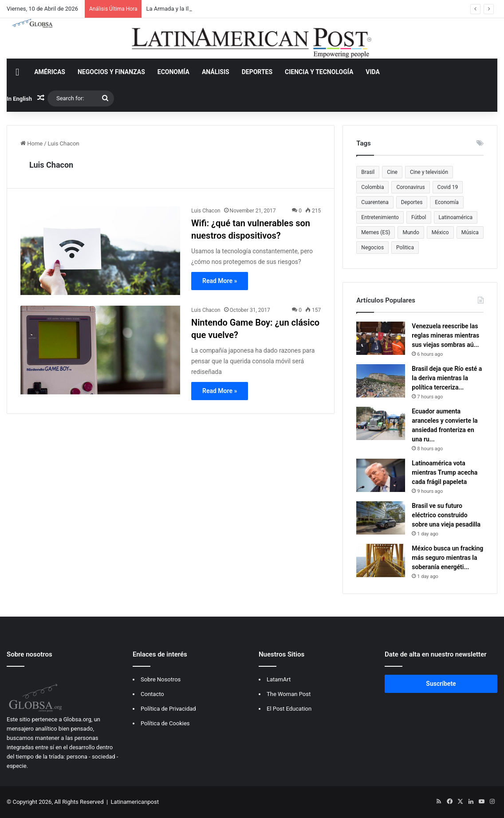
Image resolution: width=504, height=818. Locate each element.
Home (31, 144)
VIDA (373, 72)
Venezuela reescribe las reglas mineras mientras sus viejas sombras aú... (445, 335)
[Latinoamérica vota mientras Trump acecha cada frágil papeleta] (381, 475)
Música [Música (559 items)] (470, 232)
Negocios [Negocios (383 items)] (372, 248)
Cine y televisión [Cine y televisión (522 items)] (429, 172)
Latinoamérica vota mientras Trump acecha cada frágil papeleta (445, 472)
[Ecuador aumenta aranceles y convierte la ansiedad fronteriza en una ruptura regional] (381, 423)
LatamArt (279, 679)
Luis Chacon (51, 165)
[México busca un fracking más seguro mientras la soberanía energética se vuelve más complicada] (381, 560)
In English (19, 99)
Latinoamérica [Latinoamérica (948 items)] (456, 217)
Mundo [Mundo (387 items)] (411, 232)
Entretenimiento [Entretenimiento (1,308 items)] (380, 217)
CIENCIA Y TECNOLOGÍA (319, 72)
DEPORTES (257, 72)
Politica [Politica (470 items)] (405, 248)
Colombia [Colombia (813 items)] (372, 187)
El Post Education (289, 709)
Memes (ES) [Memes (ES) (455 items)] (376, 232)
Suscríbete (441, 684)
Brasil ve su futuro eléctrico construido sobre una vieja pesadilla (446, 515)
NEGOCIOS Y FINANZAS (111, 72)
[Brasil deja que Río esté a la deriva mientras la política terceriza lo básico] (381, 381)
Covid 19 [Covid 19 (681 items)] (448, 187)
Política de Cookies (165, 723)
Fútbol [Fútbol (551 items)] (419, 217)
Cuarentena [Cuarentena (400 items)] (375, 202)
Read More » (220, 281)
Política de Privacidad (168, 709)
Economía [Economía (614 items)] (447, 202)
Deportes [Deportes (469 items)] (412, 202)
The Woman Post (289, 694)
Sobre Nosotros (161, 679)
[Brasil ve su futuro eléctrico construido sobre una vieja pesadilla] (381, 518)
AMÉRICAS (50, 72)
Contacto (152, 694)
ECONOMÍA (173, 72)
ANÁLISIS (216, 72)
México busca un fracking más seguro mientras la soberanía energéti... (447, 558)
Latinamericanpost (135, 802)
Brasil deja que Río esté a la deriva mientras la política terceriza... (447, 378)
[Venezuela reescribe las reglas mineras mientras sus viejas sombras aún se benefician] (381, 338)
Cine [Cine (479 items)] (392, 172)
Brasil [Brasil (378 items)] (368, 172)
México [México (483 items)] (440, 232)
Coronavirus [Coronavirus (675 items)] (410, 187)
